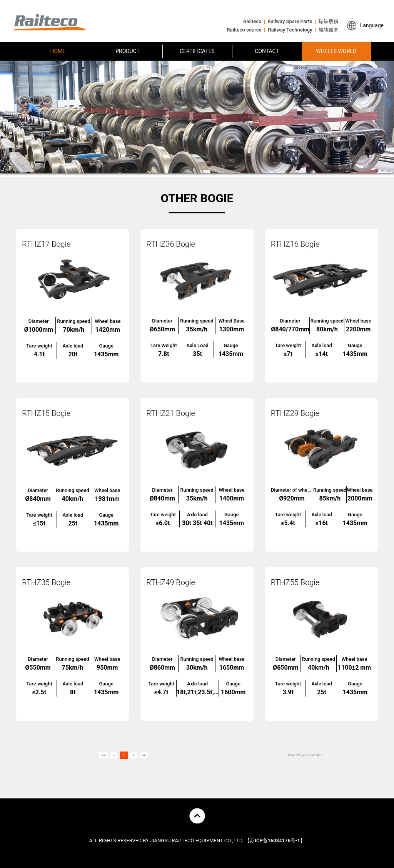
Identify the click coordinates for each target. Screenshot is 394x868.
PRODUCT (128, 51)
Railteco (252, 21)
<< (104, 755)
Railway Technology (290, 30)
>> (144, 755)
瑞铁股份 (329, 21)
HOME (58, 51)
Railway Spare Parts (290, 21)
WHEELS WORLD (336, 51)
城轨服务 (329, 30)
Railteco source (244, 30)
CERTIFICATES (197, 51)
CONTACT (267, 51)
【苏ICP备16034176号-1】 (275, 841)
